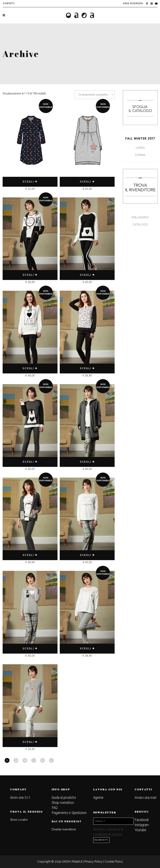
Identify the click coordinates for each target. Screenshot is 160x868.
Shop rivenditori (63, 803)
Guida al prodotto (64, 798)
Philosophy (140, 217)
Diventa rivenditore (64, 829)
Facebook (142, 820)
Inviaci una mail (145, 798)
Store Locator (19, 820)
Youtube (140, 830)
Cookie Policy (114, 862)
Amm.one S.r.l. (20, 798)
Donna (140, 155)
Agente (98, 798)
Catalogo (140, 225)
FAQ (55, 808)
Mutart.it (77, 862)
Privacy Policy (93, 862)
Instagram (142, 825)
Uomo (140, 148)
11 (43, 760)
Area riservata (133, 3)
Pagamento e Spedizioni (69, 813)
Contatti (9, 3)
